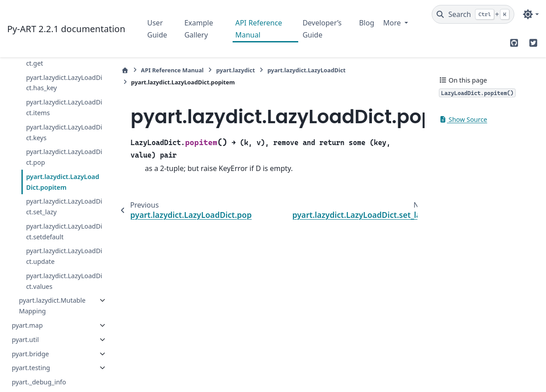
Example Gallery (199, 29)
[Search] (473, 14)
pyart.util (25, 340)
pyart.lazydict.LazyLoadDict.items (64, 107)
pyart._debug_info (39, 382)
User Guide (157, 29)
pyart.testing (31, 368)
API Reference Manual (259, 29)
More (393, 23)
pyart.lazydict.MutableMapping (52, 306)
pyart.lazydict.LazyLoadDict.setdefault (64, 231)
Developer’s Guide (322, 29)
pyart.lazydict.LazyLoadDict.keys (64, 132)
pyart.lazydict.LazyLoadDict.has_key (64, 83)
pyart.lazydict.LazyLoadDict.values (64, 281)
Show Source (463, 119)
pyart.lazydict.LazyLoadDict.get (64, 58)
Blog (367, 23)
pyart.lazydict (235, 70)
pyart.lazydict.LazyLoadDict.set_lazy (64, 206)
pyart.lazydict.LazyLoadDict (306, 70)
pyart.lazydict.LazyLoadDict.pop (64, 157)
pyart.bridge (30, 354)
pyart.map (27, 325)
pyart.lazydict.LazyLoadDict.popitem (63, 182)
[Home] (125, 70)
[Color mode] (531, 14)
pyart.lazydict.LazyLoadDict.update (64, 256)
